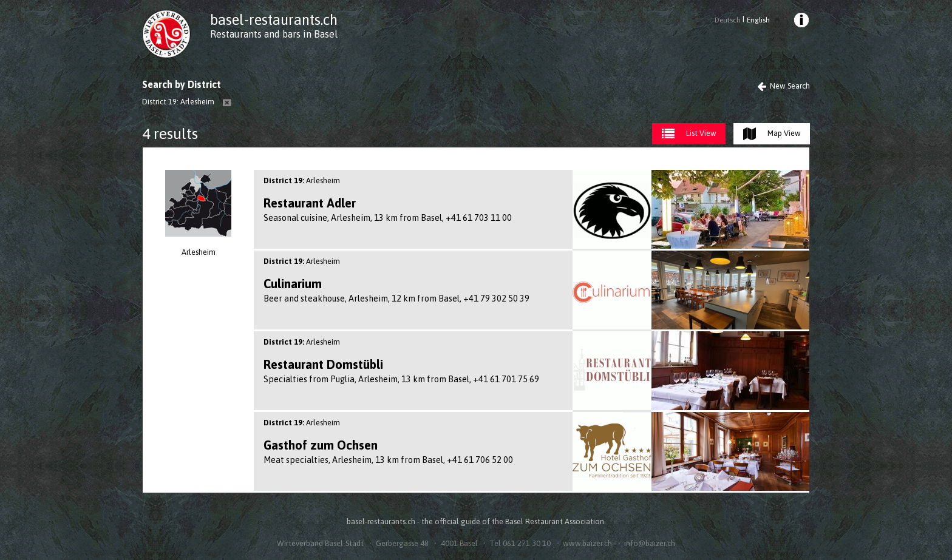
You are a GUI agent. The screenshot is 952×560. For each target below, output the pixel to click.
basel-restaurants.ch (274, 20)
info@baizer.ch (650, 543)
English (758, 20)
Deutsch (728, 20)
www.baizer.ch (587, 543)
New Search (784, 86)
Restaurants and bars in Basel (274, 34)
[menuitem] (801, 22)
